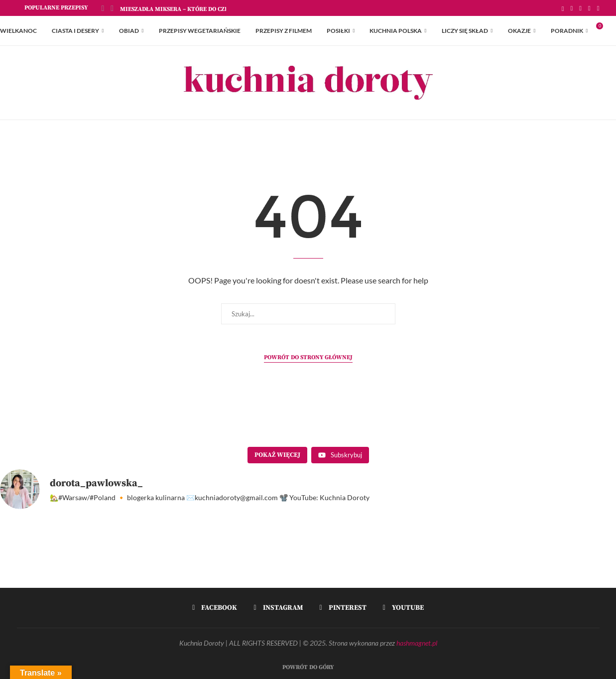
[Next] (112, 8)
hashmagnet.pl (417, 643)
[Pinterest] (589, 8)
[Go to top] (308, 666)
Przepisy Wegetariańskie (200, 31)
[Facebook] (572, 8)
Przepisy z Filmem (284, 31)
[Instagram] (580, 8)
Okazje (519, 31)
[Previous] (103, 8)
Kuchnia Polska (396, 31)
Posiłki (338, 31)
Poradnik (567, 31)
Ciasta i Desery (75, 31)
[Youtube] (598, 8)
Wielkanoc (18, 31)
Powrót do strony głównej (308, 357)
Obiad (129, 31)
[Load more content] (277, 455)
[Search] (611, 31)
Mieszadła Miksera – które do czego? (179, 9)
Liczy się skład (465, 31)
